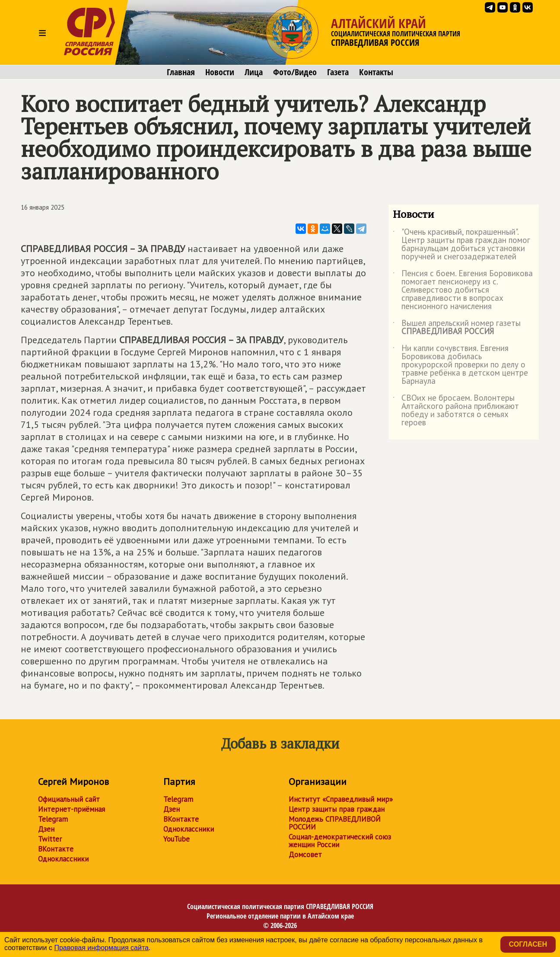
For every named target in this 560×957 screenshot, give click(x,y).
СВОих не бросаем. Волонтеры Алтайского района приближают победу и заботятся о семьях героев (456, 411)
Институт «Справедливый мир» (341, 799)
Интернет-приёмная (72, 809)
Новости (220, 72)
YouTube (177, 839)
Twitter (50, 839)
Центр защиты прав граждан (337, 809)
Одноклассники (63, 859)
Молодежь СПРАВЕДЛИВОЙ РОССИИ (335, 823)
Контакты (376, 72)
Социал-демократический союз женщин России (340, 841)
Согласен (528, 944)
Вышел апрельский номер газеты (457, 328)
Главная (181, 72)
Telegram (53, 819)
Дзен (46, 829)
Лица (254, 72)
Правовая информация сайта (101, 948)
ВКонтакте (56, 849)
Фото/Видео (295, 72)
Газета (338, 72)
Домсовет (305, 855)
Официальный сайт (69, 799)
